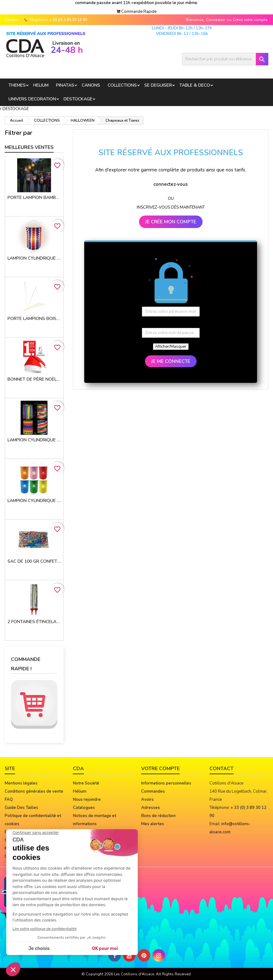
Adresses (151, 808)
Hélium (80, 791)
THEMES (17, 85)
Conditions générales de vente (34, 791)
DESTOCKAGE (78, 99)
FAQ (9, 800)
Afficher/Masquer (171, 347)
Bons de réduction (158, 816)
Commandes (153, 791)
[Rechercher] (225, 59)
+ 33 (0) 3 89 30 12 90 (68, 20)
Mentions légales (21, 783)
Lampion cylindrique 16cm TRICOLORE (34, 258)
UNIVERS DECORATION (32, 99)
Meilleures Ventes (29, 147)
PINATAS (65, 85)
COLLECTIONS (122, 85)
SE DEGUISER (158, 85)
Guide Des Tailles (21, 808)
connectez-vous (171, 184)
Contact (12, 20)
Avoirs (147, 800)
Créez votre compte (250, 20)
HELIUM (41, 85)
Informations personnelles (166, 783)
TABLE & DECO (195, 85)
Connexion (216, 20)
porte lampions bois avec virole (34, 319)
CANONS (91, 85)
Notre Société (86, 783)
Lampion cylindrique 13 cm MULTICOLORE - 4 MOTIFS (34, 440)
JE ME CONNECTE (171, 361)
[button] (136, 12)
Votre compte (160, 769)
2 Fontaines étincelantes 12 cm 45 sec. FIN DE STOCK (34, 622)
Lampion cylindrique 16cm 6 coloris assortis (34, 501)
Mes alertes (153, 824)
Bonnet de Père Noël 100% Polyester (34, 379)
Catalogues (84, 808)
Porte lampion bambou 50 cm (34, 198)
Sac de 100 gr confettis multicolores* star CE (34, 561)
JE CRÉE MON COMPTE (171, 222)
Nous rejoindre (87, 800)
